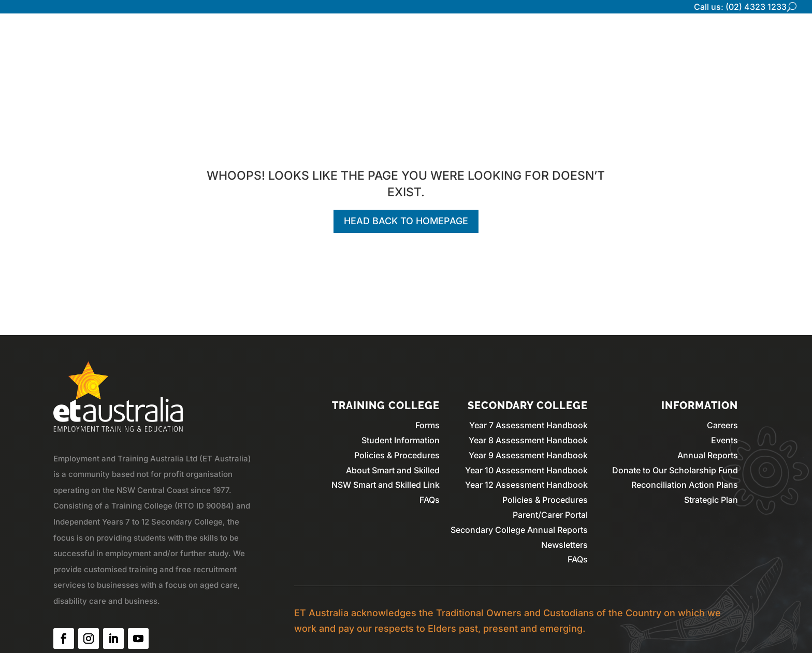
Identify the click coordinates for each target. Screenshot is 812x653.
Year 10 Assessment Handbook (526, 470)
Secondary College (618, 39)
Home (484, 39)
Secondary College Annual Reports (519, 530)
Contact (773, 39)
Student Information (401, 440)
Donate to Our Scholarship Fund (675, 470)
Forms (427, 425)
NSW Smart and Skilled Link (386, 485)
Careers (722, 425)
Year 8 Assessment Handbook (528, 440)
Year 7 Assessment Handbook (528, 425)
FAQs (430, 500)
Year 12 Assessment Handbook (526, 485)
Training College (708, 39)
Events (724, 440)
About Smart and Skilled (393, 470)
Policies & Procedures (397, 455)
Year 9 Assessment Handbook (528, 455)
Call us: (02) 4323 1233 (740, 7)
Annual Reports (708, 455)
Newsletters (564, 545)
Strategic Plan (711, 500)
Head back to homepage (406, 221)
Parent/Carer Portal (550, 515)
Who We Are (536, 39)
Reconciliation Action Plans (685, 485)
